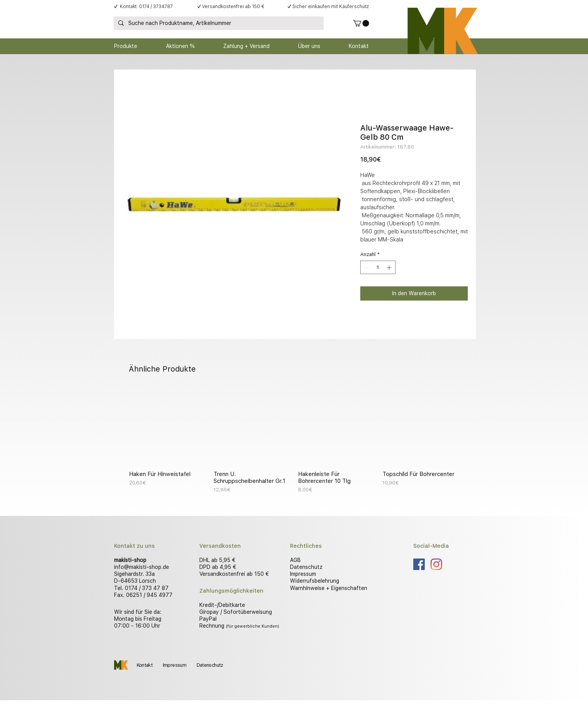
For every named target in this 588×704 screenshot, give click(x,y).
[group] (294, 441)
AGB (295, 560)
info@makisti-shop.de (142, 567)
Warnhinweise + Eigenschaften (329, 588)
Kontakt (145, 665)
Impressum (303, 574)
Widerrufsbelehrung (315, 581)
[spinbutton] (378, 268)
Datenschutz (306, 567)
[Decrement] (366, 268)
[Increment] (390, 268)
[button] (361, 23)
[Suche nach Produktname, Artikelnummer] (218, 23)
